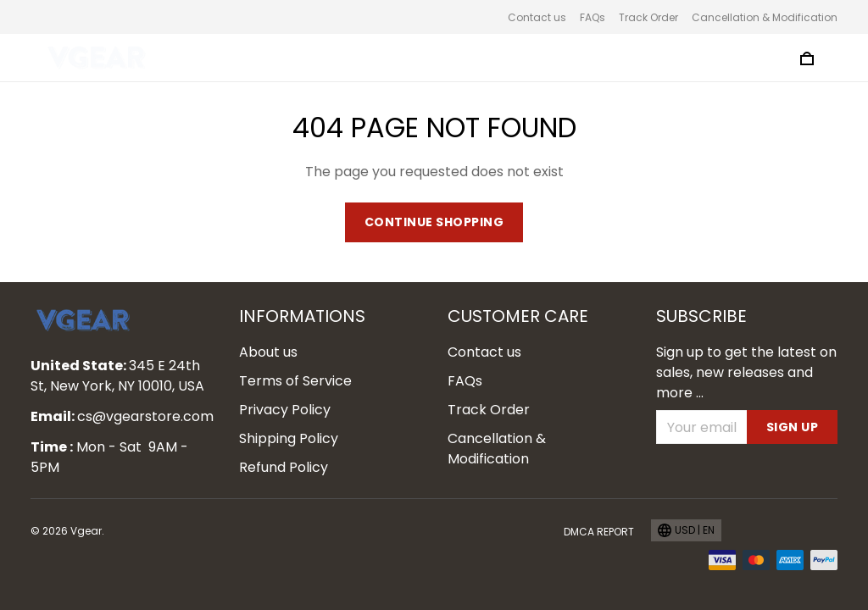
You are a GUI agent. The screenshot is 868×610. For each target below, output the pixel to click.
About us (268, 352)
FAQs (593, 17)
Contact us (537, 17)
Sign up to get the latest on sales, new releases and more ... (746, 372)
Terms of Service (295, 381)
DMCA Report (599, 532)
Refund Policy (284, 467)
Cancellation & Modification (765, 17)
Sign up (793, 427)
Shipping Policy (289, 438)
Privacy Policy (285, 410)
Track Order (648, 17)
